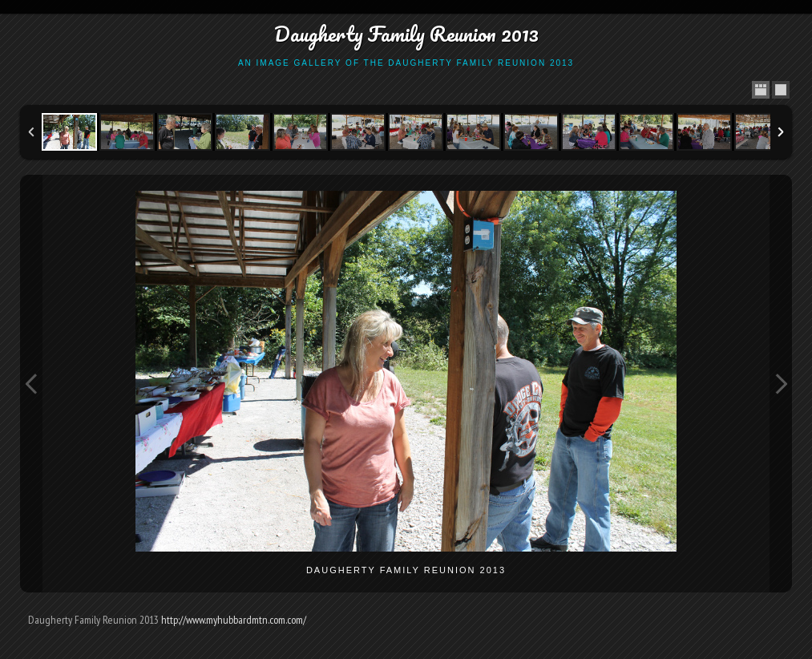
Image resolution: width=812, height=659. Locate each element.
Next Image (781, 384)
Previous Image (31, 384)
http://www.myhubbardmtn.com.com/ (234, 620)
